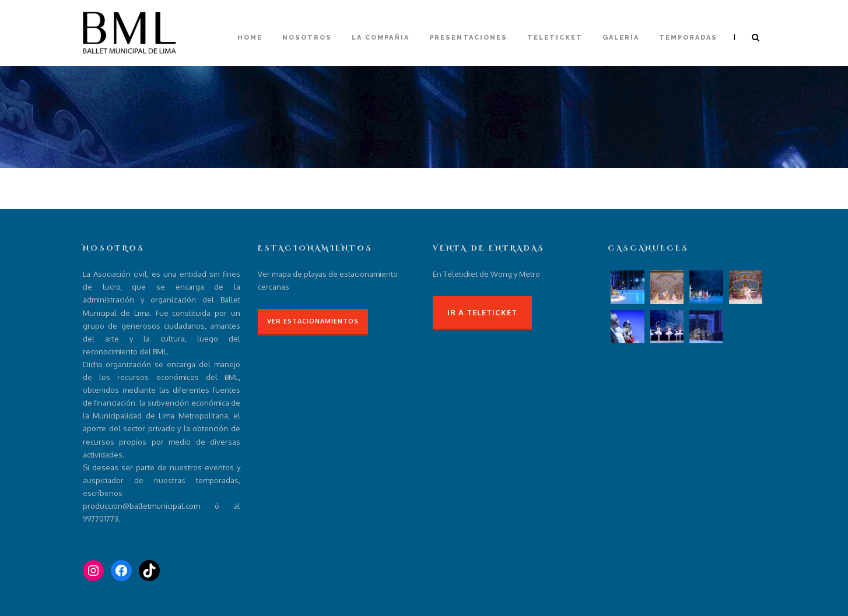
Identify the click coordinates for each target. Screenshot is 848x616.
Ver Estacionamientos (313, 321)
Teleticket (555, 38)
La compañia (381, 38)
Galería (621, 38)
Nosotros (307, 38)
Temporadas (688, 38)
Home (250, 38)
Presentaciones (468, 38)
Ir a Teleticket (482, 312)
